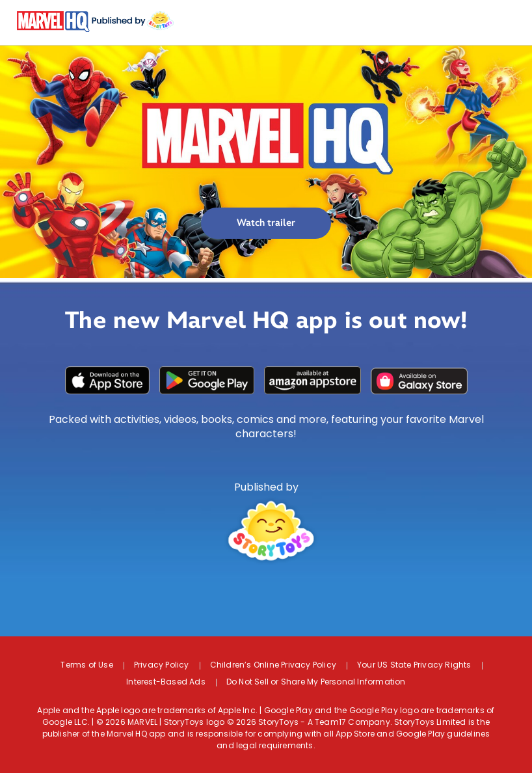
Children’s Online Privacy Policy (273, 666)
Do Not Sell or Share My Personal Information (316, 683)
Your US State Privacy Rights (414, 666)
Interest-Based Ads (166, 683)
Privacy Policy (162, 666)
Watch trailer (266, 223)
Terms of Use (86, 666)
